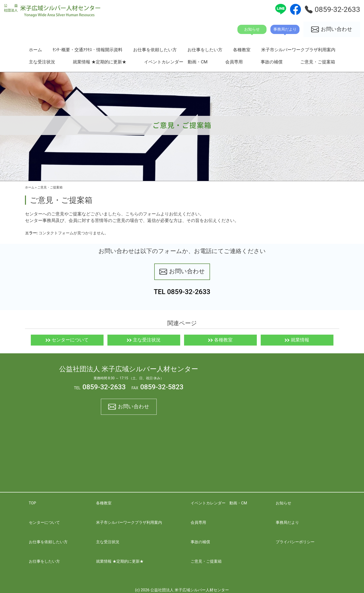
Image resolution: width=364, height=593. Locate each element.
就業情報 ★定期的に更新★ (99, 62)
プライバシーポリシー (295, 542)
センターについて (67, 340)
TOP (32, 503)
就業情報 (297, 340)
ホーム (35, 50)
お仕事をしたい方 (205, 50)
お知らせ (283, 503)
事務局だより (287, 522)
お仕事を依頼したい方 (155, 50)
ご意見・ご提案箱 (318, 62)
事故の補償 (272, 62)
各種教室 (242, 50)
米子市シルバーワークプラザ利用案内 (298, 50)
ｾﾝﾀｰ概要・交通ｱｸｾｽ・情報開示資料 (88, 50)
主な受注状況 (42, 62)
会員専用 (234, 62)
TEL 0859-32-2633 (182, 292)
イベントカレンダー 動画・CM (176, 62)
